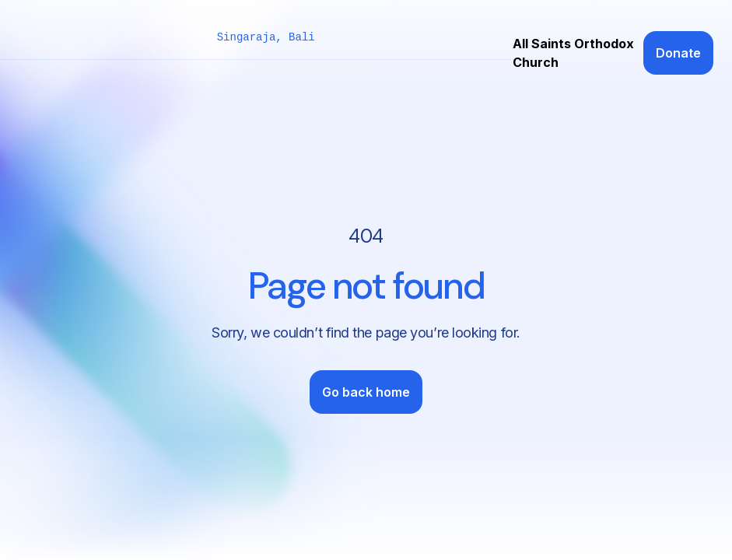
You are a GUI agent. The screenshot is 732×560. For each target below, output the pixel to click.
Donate (678, 53)
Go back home (366, 392)
